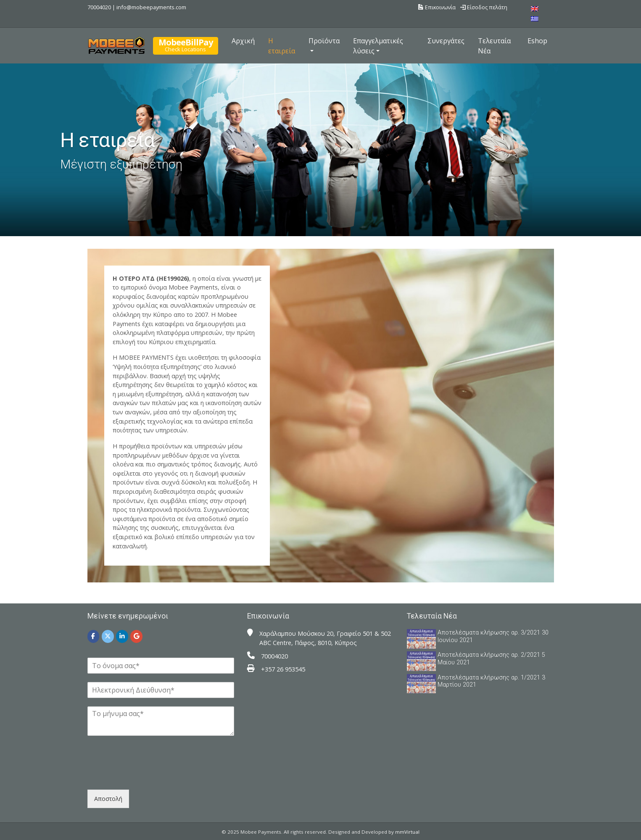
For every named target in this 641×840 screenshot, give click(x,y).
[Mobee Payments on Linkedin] (122, 636)
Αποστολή (108, 799)
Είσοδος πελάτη (484, 7)
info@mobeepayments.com (151, 7)
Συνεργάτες (446, 41)
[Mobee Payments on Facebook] (94, 636)
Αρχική (243, 41)
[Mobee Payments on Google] (136, 636)
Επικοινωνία (437, 7)
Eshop (537, 41)
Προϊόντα (324, 41)
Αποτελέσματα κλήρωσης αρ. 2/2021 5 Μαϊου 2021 (491, 658)
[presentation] (151, 776)
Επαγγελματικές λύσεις (378, 46)
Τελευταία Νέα (494, 46)
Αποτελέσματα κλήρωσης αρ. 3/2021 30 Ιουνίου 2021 (493, 636)
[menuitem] (535, 9)
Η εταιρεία (282, 46)
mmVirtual (407, 832)
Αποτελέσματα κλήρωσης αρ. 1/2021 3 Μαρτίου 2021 (491, 681)
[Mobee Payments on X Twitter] (108, 636)
